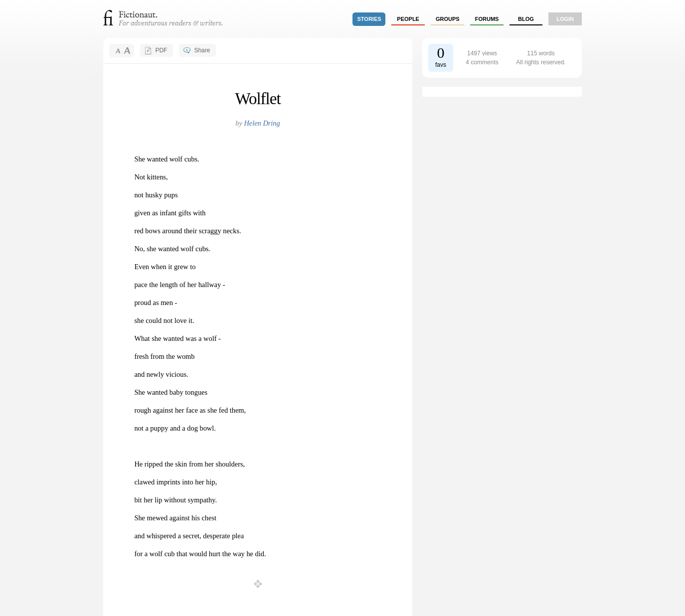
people (408, 19)
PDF (161, 50)
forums (487, 19)
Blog (526, 19)
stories (369, 19)
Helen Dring (262, 123)
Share (202, 50)
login (565, 19)
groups (448, 19)
